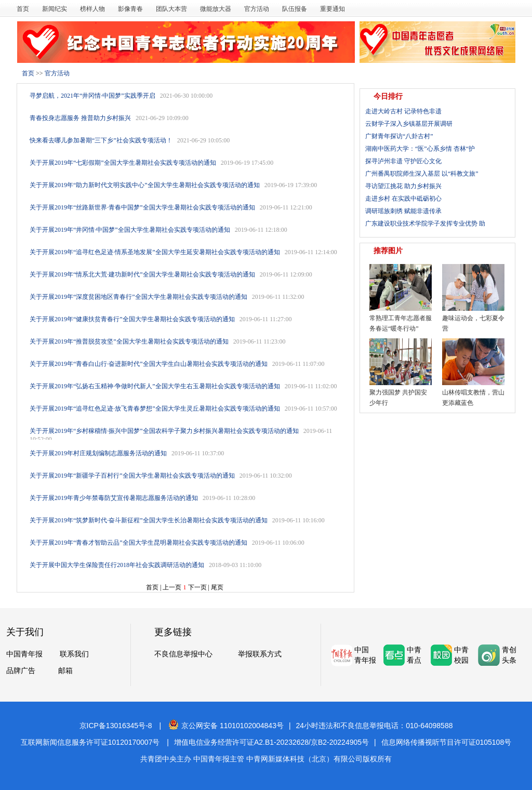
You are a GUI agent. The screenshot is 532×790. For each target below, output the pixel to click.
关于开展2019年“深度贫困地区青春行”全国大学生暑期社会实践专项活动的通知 (138, 297)
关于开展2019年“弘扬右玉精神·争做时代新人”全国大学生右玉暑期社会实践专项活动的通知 (155, 386)
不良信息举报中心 (183, 654)
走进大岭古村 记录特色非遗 (403, 111)
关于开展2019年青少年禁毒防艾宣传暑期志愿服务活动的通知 (114, 498)
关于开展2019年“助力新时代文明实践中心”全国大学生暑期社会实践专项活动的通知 (145, 185)
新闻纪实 (55, 9)
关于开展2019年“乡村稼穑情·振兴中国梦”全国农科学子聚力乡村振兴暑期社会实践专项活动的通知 (164, 431)
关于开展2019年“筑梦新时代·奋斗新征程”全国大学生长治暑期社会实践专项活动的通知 (149, 520)
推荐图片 (388, 251)
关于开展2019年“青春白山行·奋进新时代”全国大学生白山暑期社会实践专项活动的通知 (149, 364)
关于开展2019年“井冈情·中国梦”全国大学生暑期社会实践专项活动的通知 (130, 230)
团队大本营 (171, 9)
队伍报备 (295, 9)
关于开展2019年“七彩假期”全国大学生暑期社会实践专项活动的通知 (123, 163)
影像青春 (130, 9)
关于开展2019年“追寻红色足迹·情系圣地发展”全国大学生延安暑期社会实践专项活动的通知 (155, 252)
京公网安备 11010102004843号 (226, 726)
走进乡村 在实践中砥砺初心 (403, 199)
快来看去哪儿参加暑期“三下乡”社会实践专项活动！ (101, 140)
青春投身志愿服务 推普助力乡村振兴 (80, 118)
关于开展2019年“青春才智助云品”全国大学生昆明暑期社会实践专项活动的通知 (138, 543)
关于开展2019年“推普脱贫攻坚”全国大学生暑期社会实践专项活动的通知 (129, 341)
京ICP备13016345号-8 (116, 726)
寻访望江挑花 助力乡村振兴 (403, 186)
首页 (23, 9)
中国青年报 (24, 654)
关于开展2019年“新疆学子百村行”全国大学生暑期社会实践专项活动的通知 (132, 476)
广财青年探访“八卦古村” (399, 136)
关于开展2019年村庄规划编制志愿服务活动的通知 (98, 453)
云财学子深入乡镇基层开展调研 (409, 124)
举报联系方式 (260, 654)
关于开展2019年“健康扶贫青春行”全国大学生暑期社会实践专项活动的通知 (132, 319)
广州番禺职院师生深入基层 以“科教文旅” (422, 174)
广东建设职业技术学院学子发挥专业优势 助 (425, 223)
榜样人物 (92, 9)
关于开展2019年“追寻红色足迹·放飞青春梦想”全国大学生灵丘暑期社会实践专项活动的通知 (155, 409)
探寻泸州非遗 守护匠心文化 (403, 161)
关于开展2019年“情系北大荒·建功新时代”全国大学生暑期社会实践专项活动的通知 (142, 274)
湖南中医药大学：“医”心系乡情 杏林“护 (420, 149)
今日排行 (388, 96)
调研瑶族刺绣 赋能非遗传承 (403, 211)
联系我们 (74, 654)
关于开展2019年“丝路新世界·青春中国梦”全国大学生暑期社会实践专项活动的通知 (142, 207)
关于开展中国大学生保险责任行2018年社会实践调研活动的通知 (117, 565)
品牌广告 (21, 670)
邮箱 (65, 670)
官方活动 (257, 9)
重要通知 (332, 9)
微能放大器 (216, 9)
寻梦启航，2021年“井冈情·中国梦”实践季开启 (92, 96)
